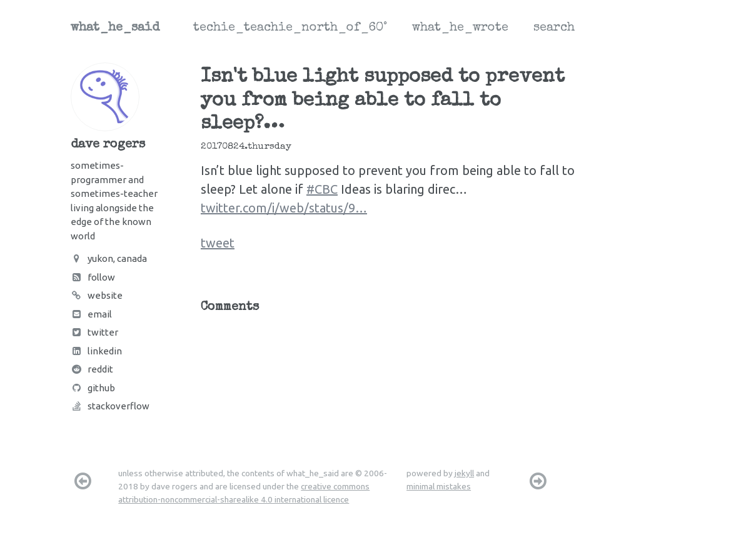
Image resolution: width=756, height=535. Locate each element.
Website (97, 295)
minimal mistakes (439, 486)
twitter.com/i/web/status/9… (284, 208)
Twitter (94, 332)
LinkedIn (96, 351)
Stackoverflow (110, 406)
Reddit (92, 369)
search (554, 28)
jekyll (464, 473)
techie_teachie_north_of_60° (290, 28)
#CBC (322, 189)
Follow (93, 277)
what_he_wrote (460, 28)
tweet (218, 243)
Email (91, 314)
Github (93, 388)
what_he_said (115, 28)
